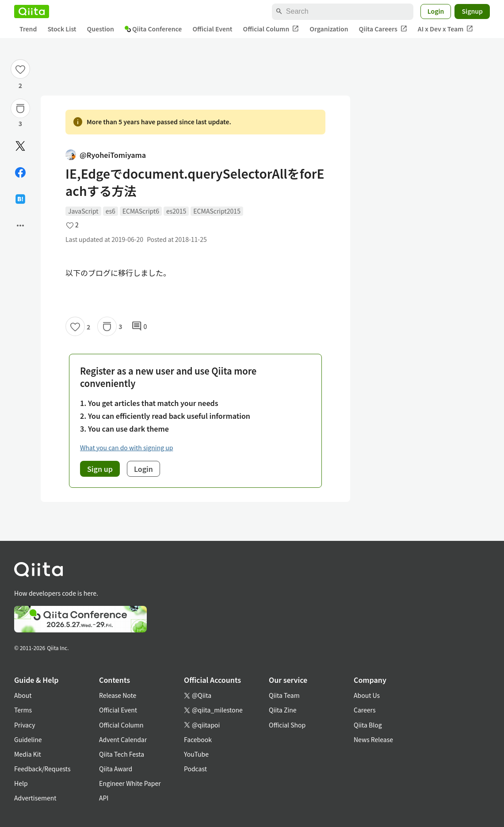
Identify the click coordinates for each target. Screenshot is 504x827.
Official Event (212, 29)
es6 (111, 211)
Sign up (100, 469)
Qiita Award (116, 769)
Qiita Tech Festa (122, 754)
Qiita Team (284, 695)
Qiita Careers (383, 29)
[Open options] (20, 226)
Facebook (198, 739)
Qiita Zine (283, 710)
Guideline (28, 739)
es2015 (176, 211)
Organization (329, 29)
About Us (367, 695)
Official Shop (287, 725)
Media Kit (28, 754)
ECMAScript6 (141, 211)
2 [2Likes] (20, 85)
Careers (365, 710)
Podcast (195, 769)
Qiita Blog (368, 725)
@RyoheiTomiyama (106, 155)
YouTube (196, 754)
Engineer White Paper (130, 783)
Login (436, 11)
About (23, 695)
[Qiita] (32, 11)
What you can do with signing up (126, 448)
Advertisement (35, 798)
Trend (28, 29)
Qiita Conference (153, 29)
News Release (373, 739)
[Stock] (20, 108)
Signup (472, 11)
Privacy (25, 725)
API (104, 798)
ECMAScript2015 (217, 211)
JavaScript (83, 211)
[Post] (20, 146)
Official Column (271, 29)
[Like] (20, 69)
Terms (23, 710)
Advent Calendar (123, 739)
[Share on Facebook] (20, 172)
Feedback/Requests (42, 769)
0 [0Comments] (139, 326)
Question (101, 29)
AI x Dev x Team (446, 29)
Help (21, 783)
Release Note (118, 695)
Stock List (62, 29)
